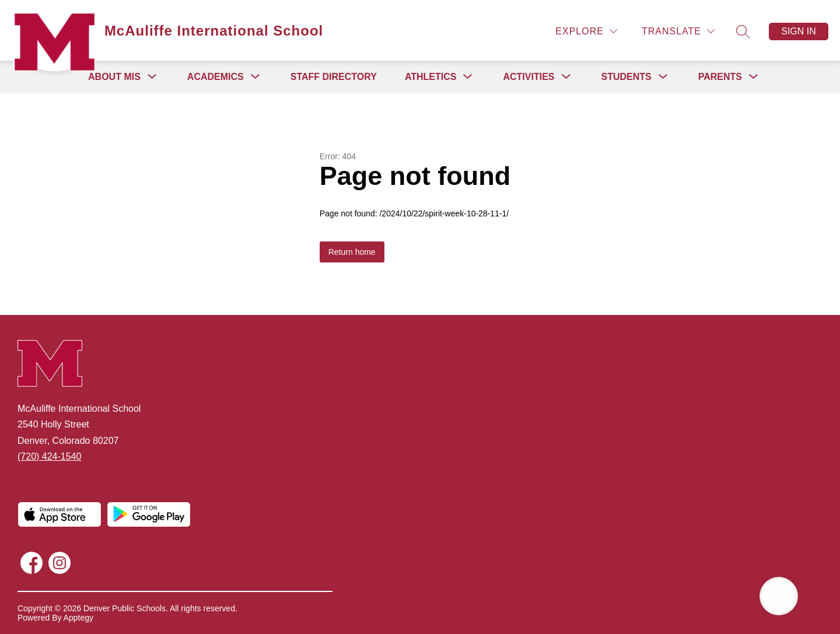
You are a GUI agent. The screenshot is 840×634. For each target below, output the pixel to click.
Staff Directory (334, 77)
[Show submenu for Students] (626, 77)
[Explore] (586, 31)
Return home (352, 252)
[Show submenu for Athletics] (431, 77)
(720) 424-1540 (49, 456)
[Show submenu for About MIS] (114, 77)
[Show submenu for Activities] (528, 77)
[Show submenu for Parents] (720, 77)
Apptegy (78, 618)
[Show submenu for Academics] (216, 77)
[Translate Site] (678, 31)
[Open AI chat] (779, 596)
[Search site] (743, 31)
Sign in (799, 31)
